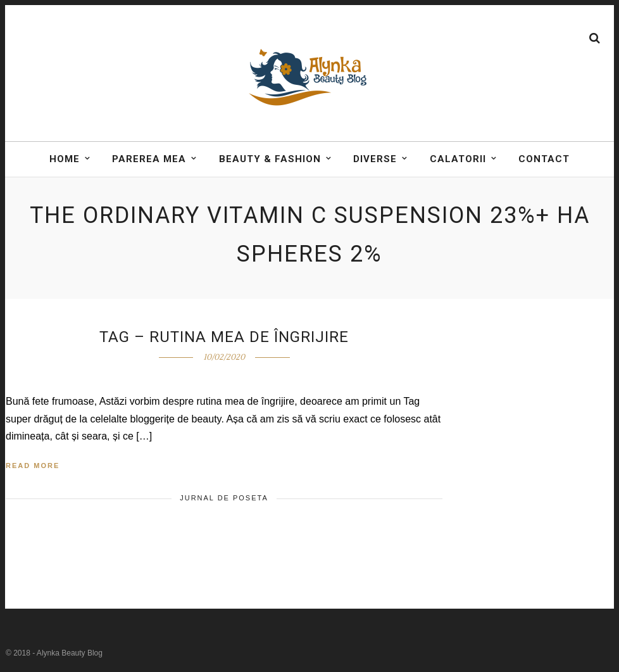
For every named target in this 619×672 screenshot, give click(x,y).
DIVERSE (375, 162)
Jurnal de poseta (224, 498)
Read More (33, 466)
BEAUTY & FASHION (270, 162)
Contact (544, 162)
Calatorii (458, 162)
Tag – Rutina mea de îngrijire (224, 337)
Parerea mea (149, 162)
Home (65, 162)
